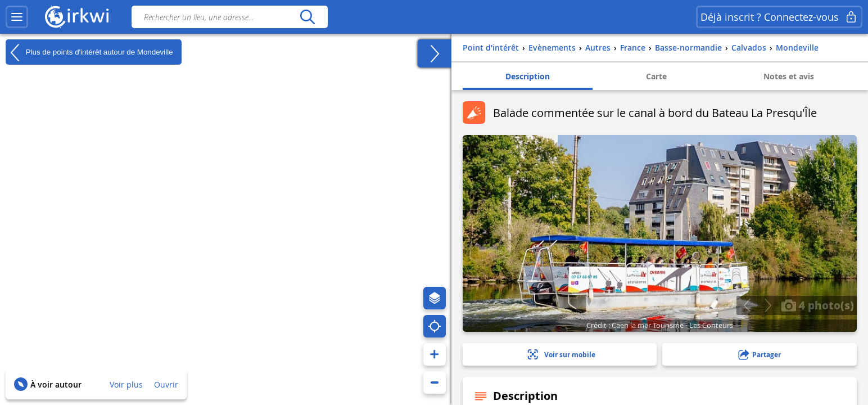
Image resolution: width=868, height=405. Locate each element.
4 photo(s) (817, 305)
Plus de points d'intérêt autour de (89, 52)
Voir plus (126, 384)
